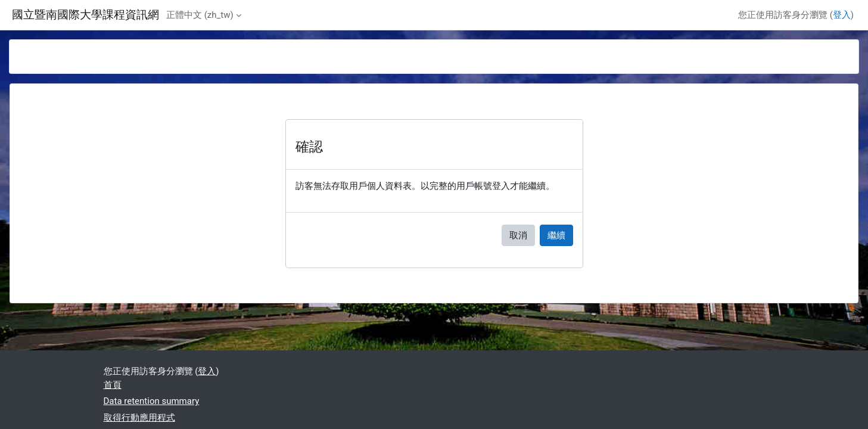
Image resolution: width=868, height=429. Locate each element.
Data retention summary (152, 401)
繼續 (556, 235)
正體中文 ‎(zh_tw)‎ (200, 15)
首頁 (113, 385)
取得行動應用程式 (139, 418)
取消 (518, 235)
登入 (842, 15)
